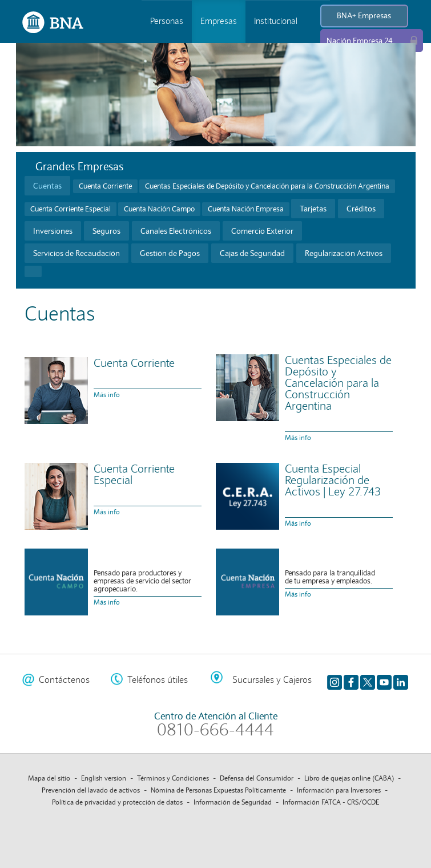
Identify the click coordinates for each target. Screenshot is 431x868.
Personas (167, 21)
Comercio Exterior (262, 231)
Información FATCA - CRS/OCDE (331, 802)
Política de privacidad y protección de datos (117, 802)
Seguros (106, 231)
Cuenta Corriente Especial (71, 209)
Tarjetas (313, 209)
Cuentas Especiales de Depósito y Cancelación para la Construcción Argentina (267, 186)
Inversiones (53, 231)
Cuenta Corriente (105, 186)
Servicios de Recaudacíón (76, 253)
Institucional (276, 21)
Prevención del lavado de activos (91, 790)
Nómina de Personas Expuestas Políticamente (218, 790)
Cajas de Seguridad (252, 253)
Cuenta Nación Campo (159, 209)
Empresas (219, 21)
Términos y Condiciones (173, 778)
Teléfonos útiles (158, 680)
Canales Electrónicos (176, 231)
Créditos (361, 209)
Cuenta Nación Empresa (246, 209)
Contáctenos (64, 680)
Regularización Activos (344, 253)
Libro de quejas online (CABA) (349, 778)
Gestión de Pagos (170, 253)
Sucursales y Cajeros (272, 680)
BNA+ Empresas (364, 15)
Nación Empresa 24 (360, 41)
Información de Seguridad (233, 802)
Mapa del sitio (49, 778)
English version (104, 778)
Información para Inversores (339, 790)
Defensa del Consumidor (257, 778)
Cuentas (47, 186)
